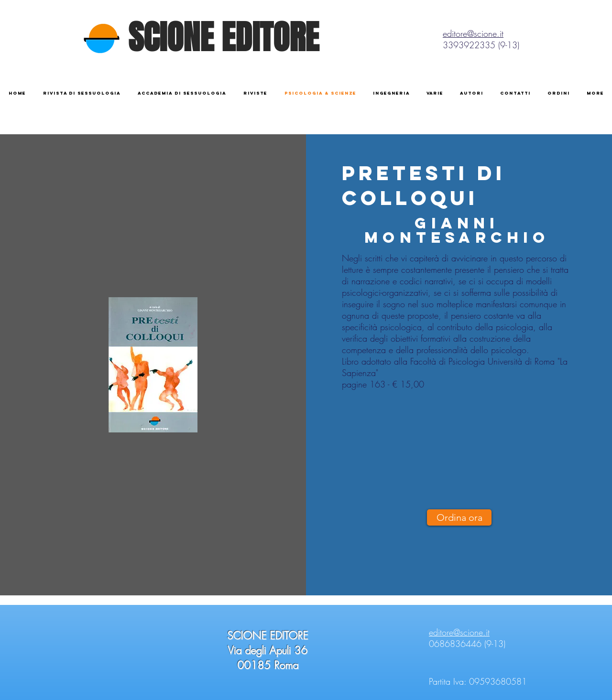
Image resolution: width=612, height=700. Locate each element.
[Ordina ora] (459, 517)
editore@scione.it (473, 33)
